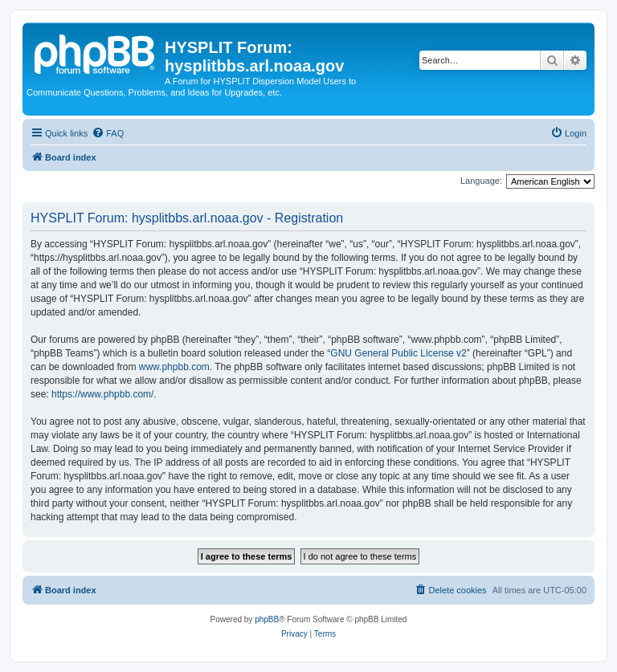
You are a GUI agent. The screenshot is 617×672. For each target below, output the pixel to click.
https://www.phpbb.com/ (102, 394)
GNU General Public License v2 (398, 353)
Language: (481, 181)
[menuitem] (108, 133)
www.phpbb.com (174, 367)
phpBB (267, 619)
